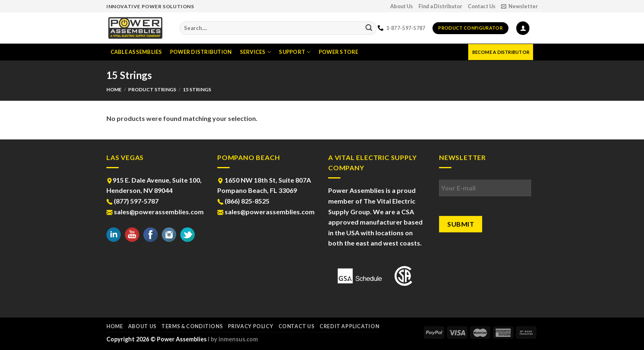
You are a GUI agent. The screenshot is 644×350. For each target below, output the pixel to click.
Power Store (339, 52)
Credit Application (349, 326)
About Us (401, 6)
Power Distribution (201, 52)
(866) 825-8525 (243, 201)
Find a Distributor (440, 6)
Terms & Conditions (192, 326)
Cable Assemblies (136, 52)
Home (114, 89)
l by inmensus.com (233, 339)
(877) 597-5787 (132, 201)
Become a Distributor (501, 52)
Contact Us (482, 6)
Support (295, 52)
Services (256, 52)
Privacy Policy (251, 326)
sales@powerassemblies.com (155, 212)
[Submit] (369, 28)
